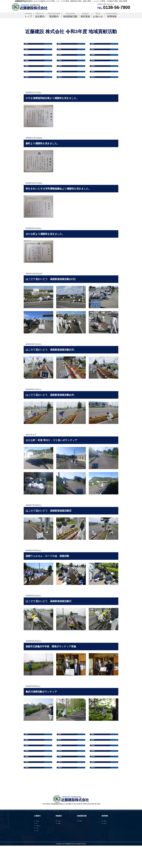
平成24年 (62, 73)
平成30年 (62, 59)
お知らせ (98, 15)
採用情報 (112, 15)
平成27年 (62, 66)
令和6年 (61, 45)
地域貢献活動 (70, 15)
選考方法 (106, 845)
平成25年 (29, 73)
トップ (28, 15)
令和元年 (29, 59)
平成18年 (62, 87)
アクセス (38, 850)
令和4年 (28, 52)
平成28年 (29, 66)
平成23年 (95, 73)
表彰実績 (85, 15)
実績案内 (54, 15)
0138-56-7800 (117, 7)
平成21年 (62, 80)
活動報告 (83, 843)
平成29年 (95, 59)
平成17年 (95, 87)
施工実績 (62, 843)
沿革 (37, 845)
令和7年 (28, 45)
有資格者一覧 (40, 848)
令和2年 (94, 52)
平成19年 (29, 87)
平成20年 (95, 80)
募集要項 (106, 843)
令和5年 (94, 45)
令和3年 (61, 52)
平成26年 (95, 66)
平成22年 (29, 80)
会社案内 (40, 15)
